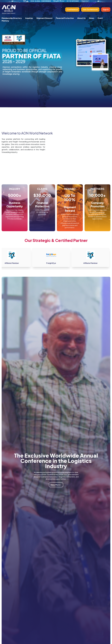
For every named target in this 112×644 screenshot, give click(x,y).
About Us (81, 18)
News (92, 18)
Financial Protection (65, 18)
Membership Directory (12, 18)
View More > (56, 485)
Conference (72, 9)
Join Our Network (90, 9)
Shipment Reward (44, 18)
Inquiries (29, 18)
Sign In (106, 9)
